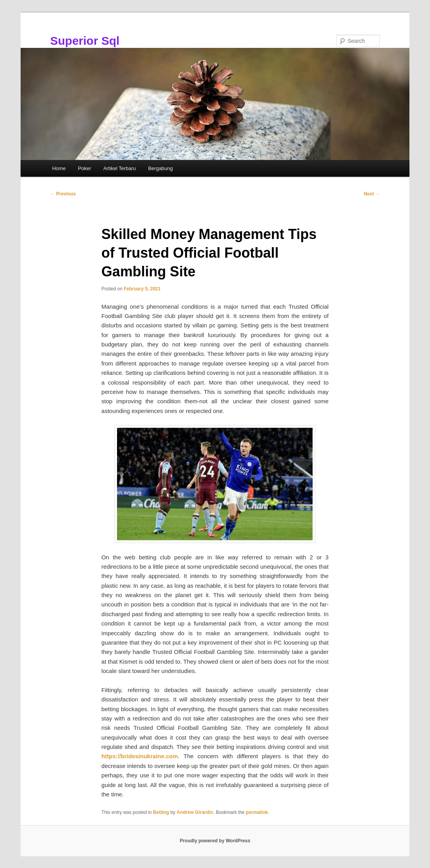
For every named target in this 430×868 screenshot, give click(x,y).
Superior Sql (85, 41)
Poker (84, 168)
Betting (161, 812)
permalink (257, 812)
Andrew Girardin (195, 812)
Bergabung (161, 168)
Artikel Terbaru (120, 168)
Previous (63, 194)
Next (372, 194)
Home (59, 168)
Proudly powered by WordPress (215, 841)
